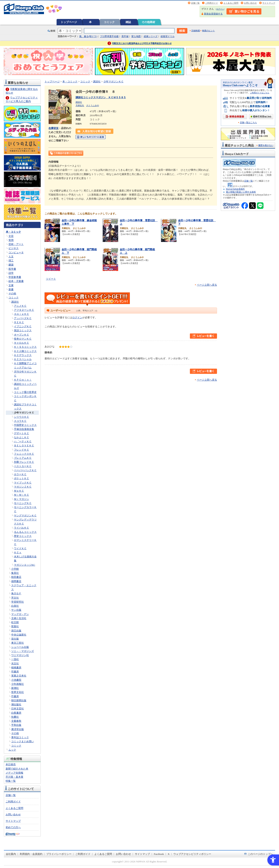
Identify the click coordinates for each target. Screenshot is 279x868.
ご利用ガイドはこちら (260, 93)
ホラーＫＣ (20, 474)
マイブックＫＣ (23, 483)
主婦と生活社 (19, 618)
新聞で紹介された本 (17, 769)
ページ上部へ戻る (207, 285)
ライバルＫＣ (22, 528)
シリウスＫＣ (22, 417)
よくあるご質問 (231, 3)
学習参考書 (15, 277)
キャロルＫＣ (22, 343)
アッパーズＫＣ (23, 318)
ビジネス (14, 248)
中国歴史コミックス (25, 425)
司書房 (15, 672)
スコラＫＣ (20, 421)
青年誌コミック (20, 737)
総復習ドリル (168, 36)
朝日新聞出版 (19, 700)
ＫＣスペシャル (23, 359)
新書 (11, 289)
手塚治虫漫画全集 (24, 429)
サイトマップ (269, 3)
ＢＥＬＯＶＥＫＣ (24, 446)
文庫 (11, 285)
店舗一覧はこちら (248, 123)
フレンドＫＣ (22, 450)
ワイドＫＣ (20, 548)
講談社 (15, 302)
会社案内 (11, 854)
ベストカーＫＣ (23, 466)
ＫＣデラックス (23, 355)
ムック (12, 750)
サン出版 (16, 610)
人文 (11, 257)
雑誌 (128, 22)
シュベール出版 (20, 647)
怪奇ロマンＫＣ (23, 339)
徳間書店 (16, 581)
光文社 (15, 663)
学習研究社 (18, 602)
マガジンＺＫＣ (23, 487)
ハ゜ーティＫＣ (23, 441)
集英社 (15, 573)
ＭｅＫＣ (19, 491)
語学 (11, 273)
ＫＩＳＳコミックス (25, 347)
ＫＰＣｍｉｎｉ (23, 380)
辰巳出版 (16, 631)
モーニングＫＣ (23, 503)
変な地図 (136, 36)
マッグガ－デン (20, 614)
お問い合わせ (250, 3)
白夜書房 (16, 713)
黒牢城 (125, 36)
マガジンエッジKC (25, 565)
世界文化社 (18, 692)
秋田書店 (16, 577)
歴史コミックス (23, 536)
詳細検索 (196, 31)
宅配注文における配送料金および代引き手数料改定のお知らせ (142, 43)
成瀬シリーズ (151, 36)
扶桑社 (15, 717)
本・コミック (13, 232)
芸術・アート (16, 244)
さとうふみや (93, 105)
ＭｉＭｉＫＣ (22, 495)
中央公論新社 (19, 635)
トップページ (69, 22)
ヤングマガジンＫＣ (25, 516)
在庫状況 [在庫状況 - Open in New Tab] (53, 128)
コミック (109, 22)
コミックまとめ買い (23, 741)
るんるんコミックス (25, 532)
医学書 (12, 269)
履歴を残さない (266, 145)
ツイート (51, 279)
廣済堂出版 (18, 729)
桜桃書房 (16, 668)
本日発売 (11, 764)
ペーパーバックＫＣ (25, 470)
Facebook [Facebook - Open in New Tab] (159, 854)
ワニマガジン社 (20, 655)
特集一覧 (11, 781)
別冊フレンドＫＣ (24, 462)
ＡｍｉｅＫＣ (22, 314)
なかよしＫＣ (22, 437)
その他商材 (148, 22)
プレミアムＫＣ (23, 458)
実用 (11, 240)
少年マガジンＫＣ (24, 413)
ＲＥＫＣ (19, 322)
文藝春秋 (16, 721)
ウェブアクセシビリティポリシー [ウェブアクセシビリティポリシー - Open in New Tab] (192, 854)
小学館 (15, 569)
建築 (11, 265)
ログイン (220, 9)
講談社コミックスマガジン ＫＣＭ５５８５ (101, 97)
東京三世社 (18, 643)
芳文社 (15, 598)
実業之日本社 (19, 676)
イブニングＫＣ (23, 326)
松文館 (15, 622)
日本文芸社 (18, 709)
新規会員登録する (213, 14)
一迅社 (15, 659)
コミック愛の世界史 (25, 392)
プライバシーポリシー (59, 854)
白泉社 (15, 606)
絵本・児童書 (16, 281)
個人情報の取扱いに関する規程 (241, 192)
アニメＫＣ (20, 306)
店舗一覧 (195, 3)
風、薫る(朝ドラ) (88, 36)
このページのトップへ (260, 854)
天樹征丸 (80, 105)
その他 (12, 293)
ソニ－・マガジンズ (23, 651)
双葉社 (15, 626)
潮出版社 (16, 704)
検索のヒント (208, 31)
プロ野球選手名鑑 (109, 36)
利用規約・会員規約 (31, 854)
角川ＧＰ (16, 593)
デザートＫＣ (22, 433)
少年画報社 (18, 684)
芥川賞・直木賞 (14, 777)
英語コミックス (23, 330)
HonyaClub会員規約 (235, 189)
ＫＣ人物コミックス (25, 351)
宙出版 (15, 639)
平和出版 (16, 725)
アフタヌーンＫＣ (24, 310)
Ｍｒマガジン (22, 499)
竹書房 (15, 696)
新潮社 (15, 688)
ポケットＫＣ (22, 478)
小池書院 (16, 680)
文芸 (11, 236)
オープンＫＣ (22, 335)
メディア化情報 (14, 773)
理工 (11, 261)
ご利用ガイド (212, 3)
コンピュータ (16, 252)
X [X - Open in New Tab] (169, 854)
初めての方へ (13, 827)
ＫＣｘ (18, 552)
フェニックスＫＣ (24, 454)
